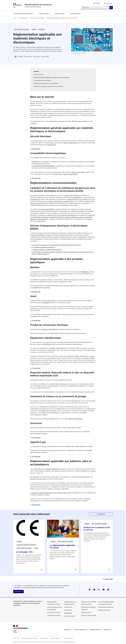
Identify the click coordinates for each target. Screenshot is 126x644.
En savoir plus (36, 149)
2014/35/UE (51, 145)
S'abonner (18, 592)
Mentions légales (44, 638)
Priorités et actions (44, 14)
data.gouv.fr (107, 630)
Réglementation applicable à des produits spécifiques (47, 83)
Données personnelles (56, 638)
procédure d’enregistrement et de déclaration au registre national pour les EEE (56, 245)
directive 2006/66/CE (52, 469)
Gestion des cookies (68, 638)
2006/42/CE (85, 272)
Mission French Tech (69, 616)
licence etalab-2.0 (68, 642)
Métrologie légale (68, 613)
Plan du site (16, 638)
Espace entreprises (75, 14)
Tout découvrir (101, 514)
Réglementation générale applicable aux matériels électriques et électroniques (52, 78)
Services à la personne (103, 610)
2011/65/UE (76, 197)
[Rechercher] (95, 8)
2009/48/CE (46, 303)
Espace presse (108, 3)
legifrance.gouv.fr (95, 630)
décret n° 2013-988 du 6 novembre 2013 (61, 201)
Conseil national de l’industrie (54, 612)
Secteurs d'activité (60, 14)
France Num (67, 610)
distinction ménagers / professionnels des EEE (47, 250)
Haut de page (109, 579)
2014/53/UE (46, 344)
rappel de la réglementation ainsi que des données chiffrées (50, 493)
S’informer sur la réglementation (37, 18)
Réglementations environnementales (43, 80)
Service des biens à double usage (106, 607)
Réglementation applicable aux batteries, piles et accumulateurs (49, 86)
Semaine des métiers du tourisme (89, 615)
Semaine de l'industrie (86, 612)
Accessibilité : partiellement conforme (29, 638)
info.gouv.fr (67, 630)
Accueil (15, 18)
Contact (98, 3)
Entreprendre (67, 607)
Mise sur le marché (39, 75)
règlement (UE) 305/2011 (50, 329)
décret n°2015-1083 (70, 143)
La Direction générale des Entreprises (23, 14)
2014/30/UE (73, 174)
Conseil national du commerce (54, 615)
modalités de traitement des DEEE (44, 247)
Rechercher (111, 8)
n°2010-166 (50, 301)
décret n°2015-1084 (78, 172)
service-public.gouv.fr (80, 630)
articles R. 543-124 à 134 (38, 479)
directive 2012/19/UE (38, 235)
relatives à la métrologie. (75, 419)
